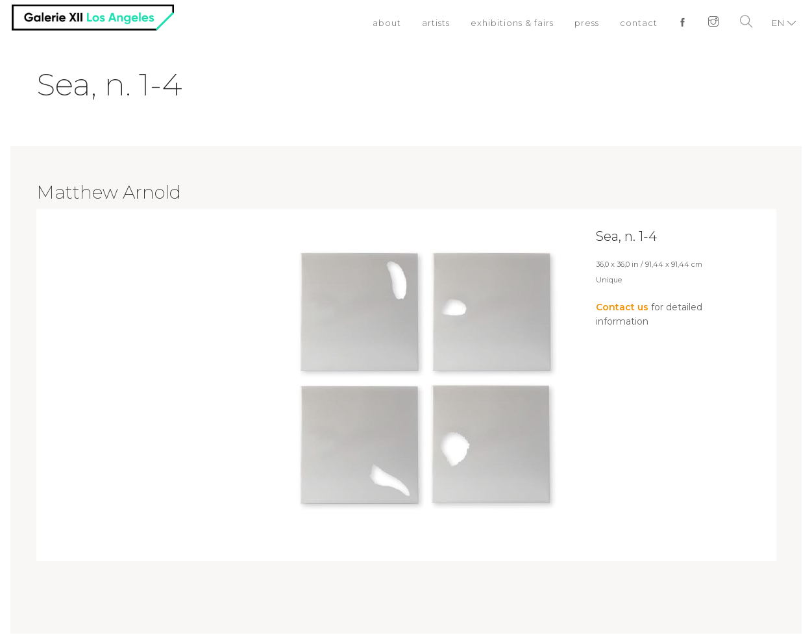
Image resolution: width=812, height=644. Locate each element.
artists (436, 23)
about (387, 23)
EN (778, 23)
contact (639, 23)
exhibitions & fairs (512, 23)
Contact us (622, 307)
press (587, 23)
